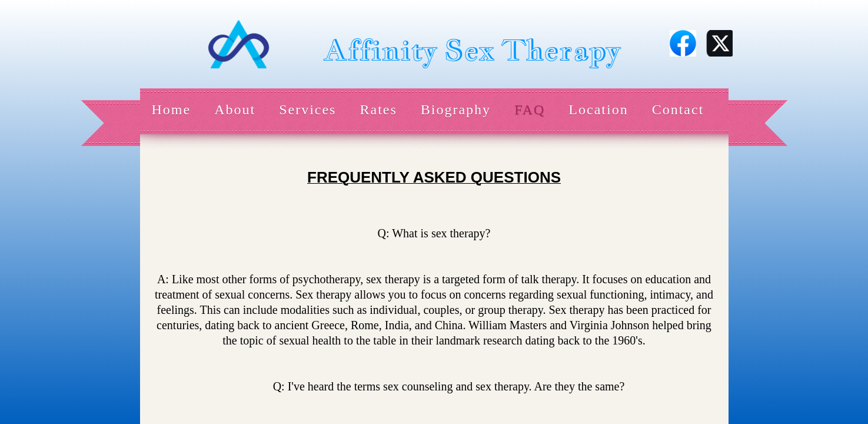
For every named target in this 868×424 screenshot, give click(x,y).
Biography (456, 110)
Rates (378, 110)
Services (307, 110)
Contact (678, 110)
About (235, 110)
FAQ (530, 110)
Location (598, 110)
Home (172, 110)
